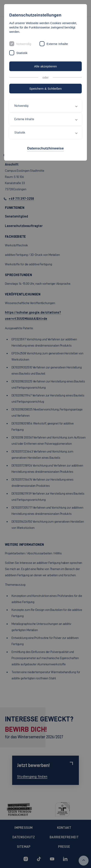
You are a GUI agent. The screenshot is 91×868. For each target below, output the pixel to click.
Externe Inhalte (57, 44)
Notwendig (24, 44)
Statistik (22, 53)
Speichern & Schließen (45, 89)
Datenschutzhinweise (45, 148)
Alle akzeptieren (45, 66)
